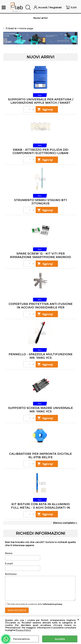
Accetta (60, 639)
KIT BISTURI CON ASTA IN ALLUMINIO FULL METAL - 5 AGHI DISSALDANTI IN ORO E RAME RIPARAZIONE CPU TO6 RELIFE (40, 509)
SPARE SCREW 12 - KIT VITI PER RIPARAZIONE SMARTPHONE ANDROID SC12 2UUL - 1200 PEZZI (40, 257)
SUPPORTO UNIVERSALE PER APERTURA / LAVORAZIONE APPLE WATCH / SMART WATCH (41, 103)
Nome (9, 553)
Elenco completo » (65, 523)
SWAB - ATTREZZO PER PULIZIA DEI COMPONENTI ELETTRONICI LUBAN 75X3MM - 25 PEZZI (40, 153)
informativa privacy (52, 604)
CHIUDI (78, 620)
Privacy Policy (23, 630)
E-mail (9, 563)
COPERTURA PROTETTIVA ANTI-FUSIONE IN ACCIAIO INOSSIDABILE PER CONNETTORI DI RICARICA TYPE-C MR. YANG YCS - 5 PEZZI (41, 309)
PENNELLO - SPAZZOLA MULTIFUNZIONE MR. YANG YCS (41, 356)
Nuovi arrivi (40, 18)
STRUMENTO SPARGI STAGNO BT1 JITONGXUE (40, 202)
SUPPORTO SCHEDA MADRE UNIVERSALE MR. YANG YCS (40, 410)
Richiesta (11, 574)
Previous (5, 41)
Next (76, 41)
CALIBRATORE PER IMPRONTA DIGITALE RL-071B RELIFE (40, 455)
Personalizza (21, 639)
